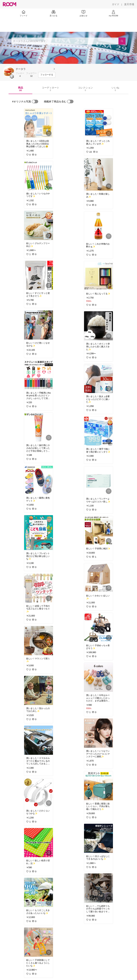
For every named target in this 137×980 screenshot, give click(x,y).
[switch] (35, 102)
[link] (39, 123)
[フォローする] (47, 75)
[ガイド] (116, 4)
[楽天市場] (129, 4)
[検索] (122, 41)
